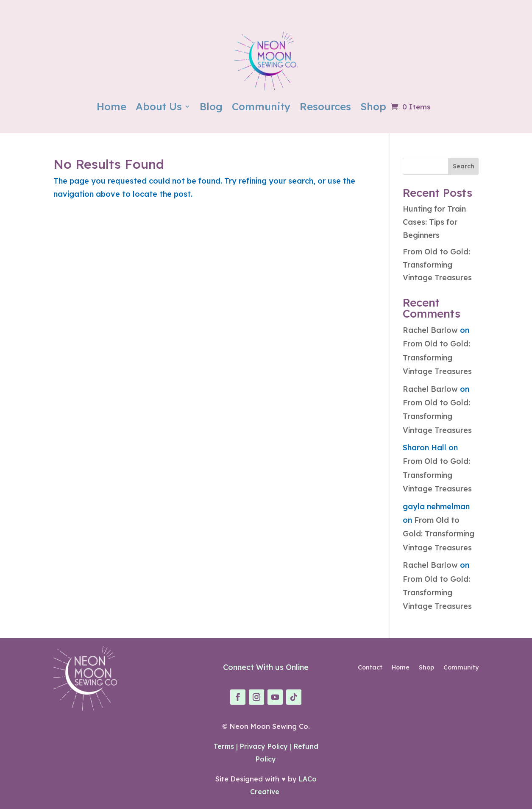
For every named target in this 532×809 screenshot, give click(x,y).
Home (111, 106)
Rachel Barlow (430, 330)
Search (464, 166)
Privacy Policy (264, 746)
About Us (159, 106)
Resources (325, 106)
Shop (373, 106)
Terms (224, 746)
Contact (370, 668)
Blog (211, 106)
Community (261, 106)
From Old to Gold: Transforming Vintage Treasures (437, 265)
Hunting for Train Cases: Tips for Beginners (434, 222)
